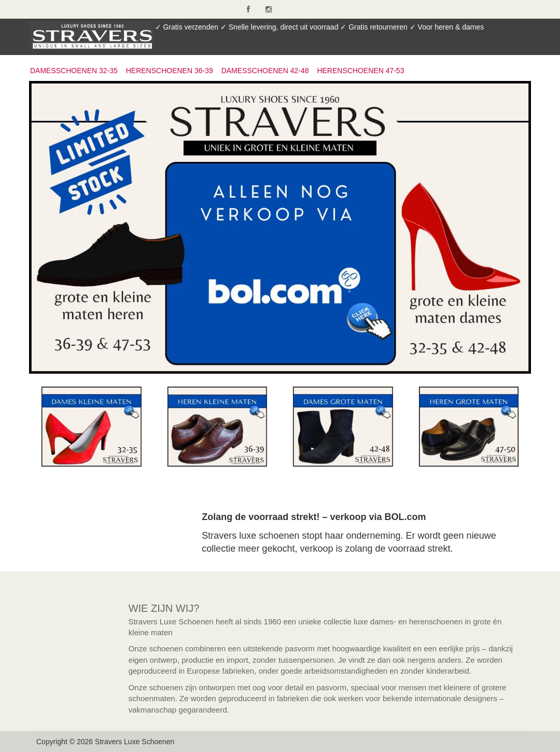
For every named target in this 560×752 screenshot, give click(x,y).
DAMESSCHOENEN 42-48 (265, 71)
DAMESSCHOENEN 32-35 (74, 71)
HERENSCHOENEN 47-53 (360, 71)
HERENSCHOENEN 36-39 (170, 71)
